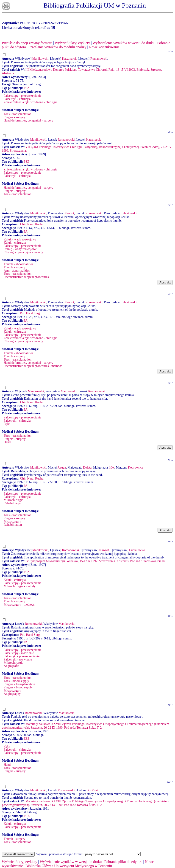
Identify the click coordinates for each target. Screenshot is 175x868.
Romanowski (99, 59)
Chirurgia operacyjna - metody (23, 252)
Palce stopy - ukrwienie (19, 653)
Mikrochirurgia (13, 500)
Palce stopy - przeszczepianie (22, 96)
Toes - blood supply (16, 681)
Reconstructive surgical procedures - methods (33, 366)
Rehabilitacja (12, 503)
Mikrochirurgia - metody (20, 586)
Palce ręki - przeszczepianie (22, 656)
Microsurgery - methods (19, 605)
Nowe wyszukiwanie (104, 47)
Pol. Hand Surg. (30, 313)
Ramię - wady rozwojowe (20, 249)
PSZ (26, 88)
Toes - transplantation (18, 114)
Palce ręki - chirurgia (17, 99)
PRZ (27, 816)
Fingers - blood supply (18, 687)
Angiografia (11, 666)
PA (26, 232)
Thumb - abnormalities (18, 264)
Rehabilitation (13, 525)
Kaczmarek (69, 59)
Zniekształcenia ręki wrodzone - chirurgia (31, 102)
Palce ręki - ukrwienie (18, 659)
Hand (7, 442)
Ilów (111, 468)
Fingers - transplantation (19, 684)
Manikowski (40, 59)
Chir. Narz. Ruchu (32, 224)
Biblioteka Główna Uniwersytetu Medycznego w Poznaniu (69, 866)
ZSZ (26, 739)
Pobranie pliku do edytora (123, 862)
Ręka (7, 424)
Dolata (87, 468)
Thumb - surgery (14, 267)
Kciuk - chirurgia (15, 243)
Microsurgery (12, 522)
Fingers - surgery (15, 117)
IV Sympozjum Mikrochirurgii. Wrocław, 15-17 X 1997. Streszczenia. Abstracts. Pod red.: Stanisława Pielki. (96, 561)
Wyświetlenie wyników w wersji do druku (124, 43)
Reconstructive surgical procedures (26, 277)
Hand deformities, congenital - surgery (28, 120)
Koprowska (135, 468)
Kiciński (93, 790)
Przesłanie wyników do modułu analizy (57, 47)
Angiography (12, 694)
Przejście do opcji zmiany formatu (27, 43)
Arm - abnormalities (17, 271)
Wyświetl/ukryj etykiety (72, 43)
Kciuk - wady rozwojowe (20, 239)
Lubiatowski (129, 213)
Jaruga (62, 468)
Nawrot (69, 213)
